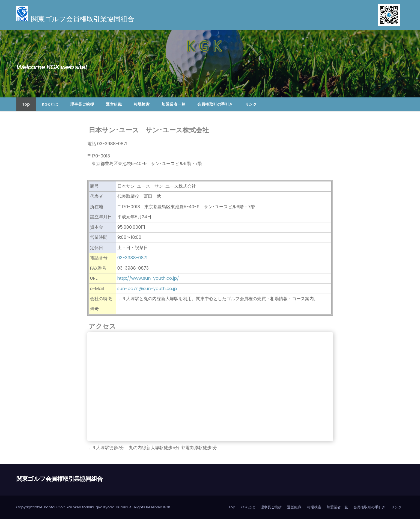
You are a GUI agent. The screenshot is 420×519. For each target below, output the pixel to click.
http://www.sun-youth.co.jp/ (148, 278)
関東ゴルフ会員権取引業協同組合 (60, 479)
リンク (251, 104)
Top (26, 104)
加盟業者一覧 (173, 104)
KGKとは (50, 104)
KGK (167, 507)
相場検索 (142, 104)
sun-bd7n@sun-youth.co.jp (147, 289)
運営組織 (114, 104)
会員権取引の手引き (215, 104)
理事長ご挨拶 (82, 104)
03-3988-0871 (132, 258)
